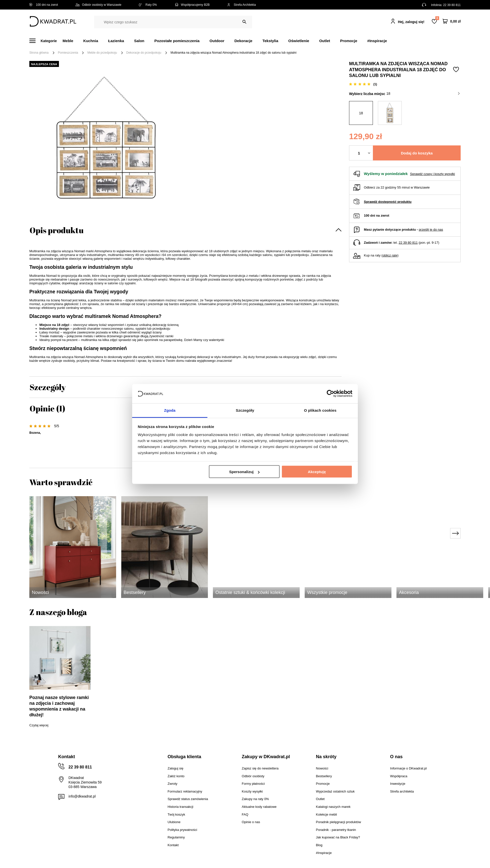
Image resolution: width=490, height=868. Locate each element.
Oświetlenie (299, 41)
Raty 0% (148, 5)
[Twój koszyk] (452, 21)
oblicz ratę (390, 255)
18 (423, 94)
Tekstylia (270, 41)
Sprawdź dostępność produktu (388, 202)
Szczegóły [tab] (245, 410)
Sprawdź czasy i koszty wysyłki (432, 174)
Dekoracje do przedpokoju (144, 53)
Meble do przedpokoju (102, 53)
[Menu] (46, 41)
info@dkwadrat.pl (82, 796)
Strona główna (39, 53)
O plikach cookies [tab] (320, 410)
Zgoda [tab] (170, 410)
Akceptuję (317, 472)
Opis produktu (57, 230)
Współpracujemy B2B (192, 5)
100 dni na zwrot (44, 5)
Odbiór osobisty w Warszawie (98, 5)
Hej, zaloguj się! (411, 22)
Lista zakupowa (437, 18)
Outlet (325, 41)
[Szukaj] (244, 22)
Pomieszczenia (68, 53)
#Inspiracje (377, 41)
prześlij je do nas (431, 230)
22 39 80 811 (452, 5)
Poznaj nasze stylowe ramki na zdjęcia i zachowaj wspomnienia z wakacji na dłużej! (59, 706)
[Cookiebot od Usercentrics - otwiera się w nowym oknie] (330, 394)
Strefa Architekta (241, 5)
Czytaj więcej (39, 725)
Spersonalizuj (244, 472)
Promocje (349, 41)
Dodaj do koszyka (417, 153)
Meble (68, 41)
